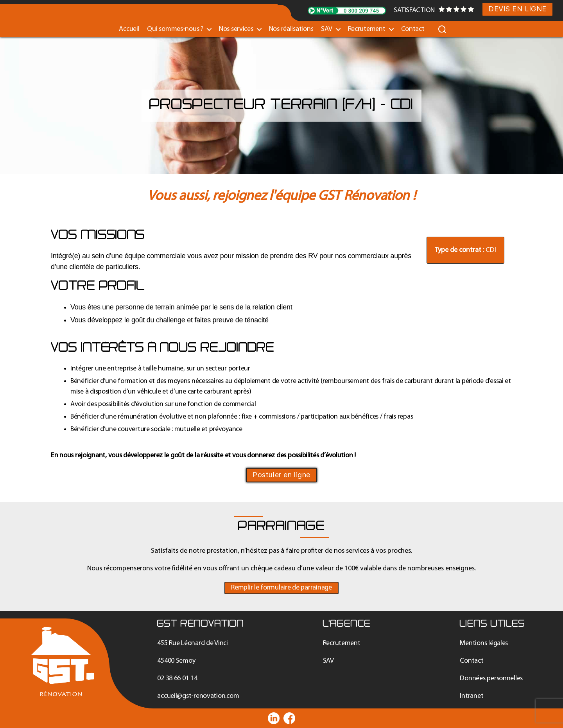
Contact (413, 29)
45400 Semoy (176, 661)
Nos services (236, 29)
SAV (326, 29)
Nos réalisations (291, 29)
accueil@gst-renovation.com (198, 696)
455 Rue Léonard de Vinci (193, 643)
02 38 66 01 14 (177, 679)
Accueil (129, 29)
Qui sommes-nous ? (175, 29)
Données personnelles (491, 679)
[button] (281, 588)
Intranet (472, 696)
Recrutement (367, 29)
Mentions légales (484, 643)
